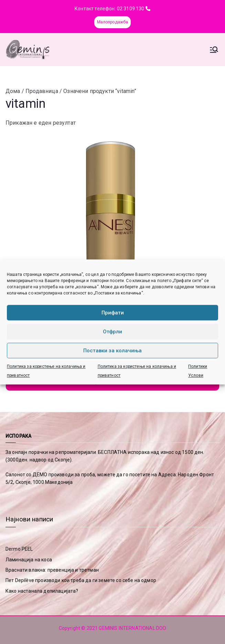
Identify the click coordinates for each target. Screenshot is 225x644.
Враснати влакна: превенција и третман (52, 570)
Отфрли (112, 332)
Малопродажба (113, 22)
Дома (13, 91)
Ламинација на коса (29, 560)
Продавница (42, 91)
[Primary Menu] (214, 50)
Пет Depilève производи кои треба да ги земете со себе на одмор (81, 580)
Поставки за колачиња (112, 351)
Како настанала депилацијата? (42, 591)
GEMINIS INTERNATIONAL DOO (132, 628)
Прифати (113, 313)
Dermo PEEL (19, 549)
